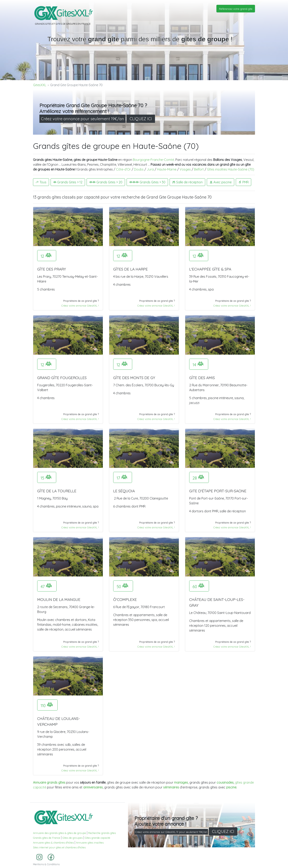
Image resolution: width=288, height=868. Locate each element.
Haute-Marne (167, 169)
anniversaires (93, 787)
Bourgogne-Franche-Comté (153, 160)
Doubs (139, 169)
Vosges (185, 169)
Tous (41, 182)
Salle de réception (187, 182)
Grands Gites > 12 (68, 182)
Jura (150, 169)
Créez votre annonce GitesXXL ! (80, 306)
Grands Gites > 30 (147, 182)
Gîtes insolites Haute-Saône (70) (231, 169)
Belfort (199, 169)
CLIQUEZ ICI (141, 119)
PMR (243, 182)
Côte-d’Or (123, 169)
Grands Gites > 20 (106, 182)
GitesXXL (40, 85)
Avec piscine (220, 182)
